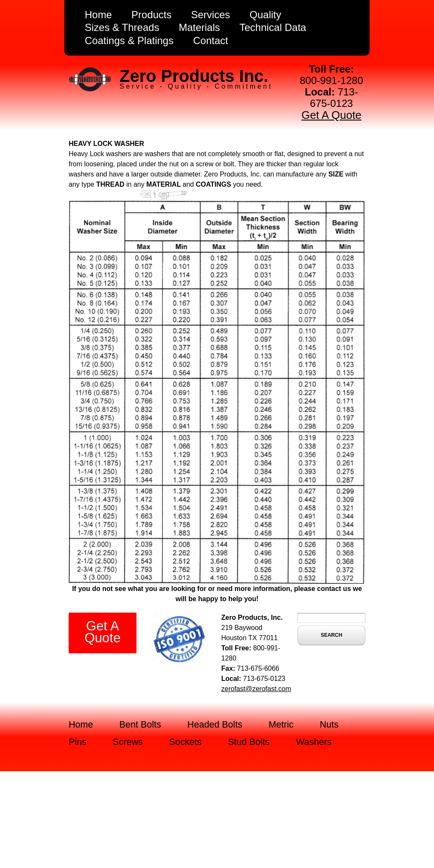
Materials (199, 27)
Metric (281, 724)
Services (211, 15)
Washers (314, 742)
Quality (266, 15)
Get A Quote (331, 115)
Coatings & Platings (129, 41)
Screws (128, 742)
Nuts (329, 724)
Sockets (185, 742)
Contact (210, 41)
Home (98, 15)
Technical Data (273, 27)
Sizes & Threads (122, 27)
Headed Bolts (215, 724)
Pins (78, 742)
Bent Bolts (140, 724)
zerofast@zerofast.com (256, 689)
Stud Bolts (249, 742)
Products (152, 15)
